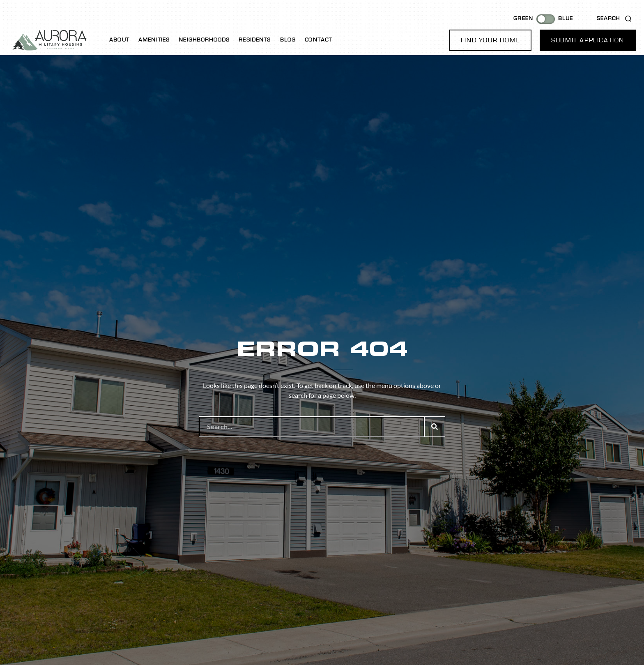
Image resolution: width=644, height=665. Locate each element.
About (119, 40)
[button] (490, 40)
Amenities (154, 40)
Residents (255, 40)
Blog (288, 40)
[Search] (435, 427)
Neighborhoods (204, 40)
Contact (318, 40)
